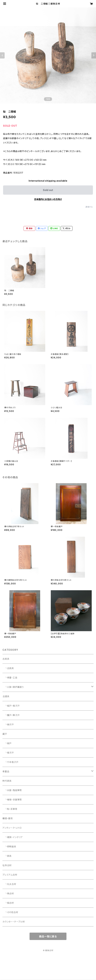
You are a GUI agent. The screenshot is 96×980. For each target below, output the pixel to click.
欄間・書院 (8, 818)
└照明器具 (9, 847)
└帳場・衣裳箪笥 (12, 800)
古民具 (6, 659)
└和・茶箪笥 (10, 809)
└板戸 (7, 743)
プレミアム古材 (10, 875)
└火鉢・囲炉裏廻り (13, 687)
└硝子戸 (8, 724)
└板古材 (8, 903)
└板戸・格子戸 (11, 706)
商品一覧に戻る (48, 936)
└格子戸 (8, 753)
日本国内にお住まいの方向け (48, 199)
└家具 (7, 856)
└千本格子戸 (10, 762)
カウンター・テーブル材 (14, 922)
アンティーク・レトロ (12, 828)
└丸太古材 (9, 884)
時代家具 (7, 781)
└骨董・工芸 (10, 678)
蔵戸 (5, 734)
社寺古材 (7, 865)
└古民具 (8, 668)
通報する (89, 207)
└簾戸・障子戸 (11, 715)
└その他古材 (10, 912)
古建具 (6, 696)
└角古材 (8, 893)
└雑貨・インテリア (13, 837)
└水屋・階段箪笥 (12, 790)
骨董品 (6, 771)
